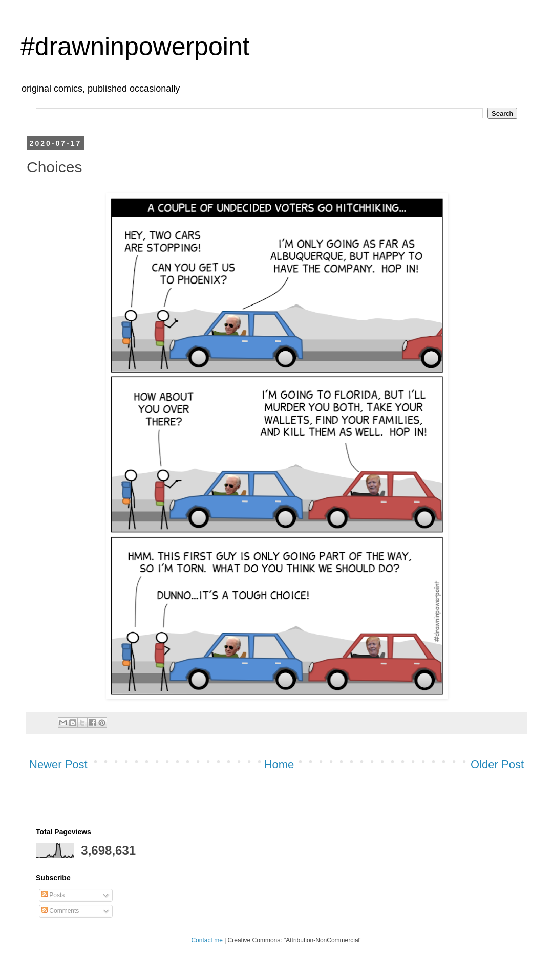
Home (279, 764)
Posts (53, 895)
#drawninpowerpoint (135, 47)
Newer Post (58, 764)
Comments (60, 911)
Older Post (497, 764)
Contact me (207, 940)
